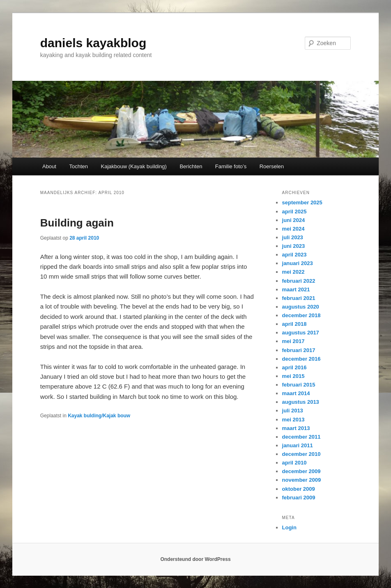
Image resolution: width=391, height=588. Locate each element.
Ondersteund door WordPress (195, 559)
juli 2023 (293, 237)
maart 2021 (296, 289)
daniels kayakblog (93, 43)
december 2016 (301, 359)
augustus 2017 (301, 333)
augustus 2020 (301, 307)
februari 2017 (299, 350)
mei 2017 (293, 341)
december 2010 (301, 454)
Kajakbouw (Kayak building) (134, 166)
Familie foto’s (231, 166)
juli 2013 (293, 411)
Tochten (78, 166)
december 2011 (301, 437)
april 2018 (294, 324)
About (49, 166)
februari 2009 (299, 498)
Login (289, 527)
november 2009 (302, 480)
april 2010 (294, 463)
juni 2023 (294, 246)
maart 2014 (296, 393)
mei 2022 (293, 272)
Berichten (191, 166)
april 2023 (294, 255)
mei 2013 (293, 420)
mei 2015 (293, 376)
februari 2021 (299, 298)
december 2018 (301, 315)
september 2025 (302, 202)
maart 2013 (296, 428)
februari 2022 (299, 281)
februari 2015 (299, 385)
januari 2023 (298, 263)
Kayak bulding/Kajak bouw (99, 416)
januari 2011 (298, 445)
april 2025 (294, 212)
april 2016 (294, 367)
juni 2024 (294, 220)
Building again (77, 223)
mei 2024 (293, 229)
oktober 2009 (299, 489)
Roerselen (272, 166)
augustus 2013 (301, 402)
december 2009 (301, 471)
